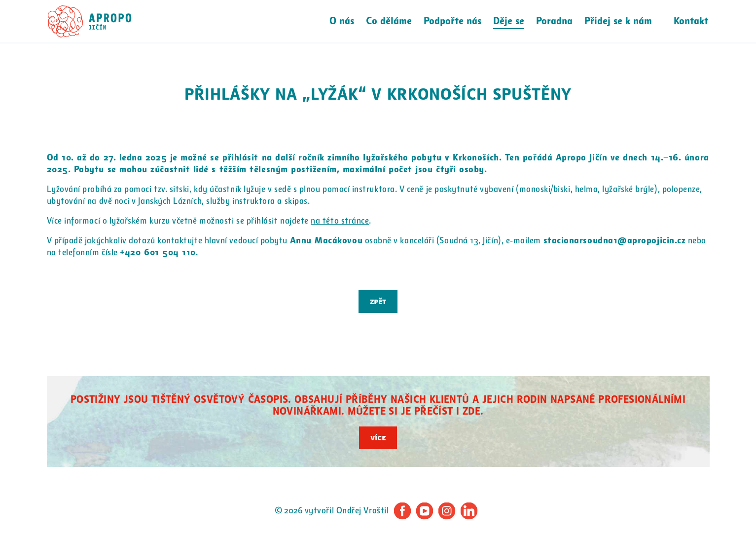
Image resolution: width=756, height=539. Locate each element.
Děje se (509, 21)
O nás (342, 21)
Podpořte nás (452, 21)
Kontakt (691, 21)
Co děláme (389, 21)
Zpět (378, 302)
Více (378, 438)
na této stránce (340, 221)
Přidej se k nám (618, 21)
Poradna (554, 21)
